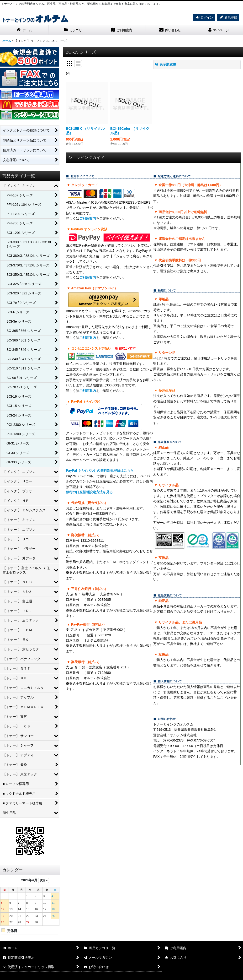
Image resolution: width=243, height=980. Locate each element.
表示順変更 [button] (166, 64)
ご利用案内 (88, 218)
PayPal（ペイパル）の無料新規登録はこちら (100, 471)
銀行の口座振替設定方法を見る (89, 492)
